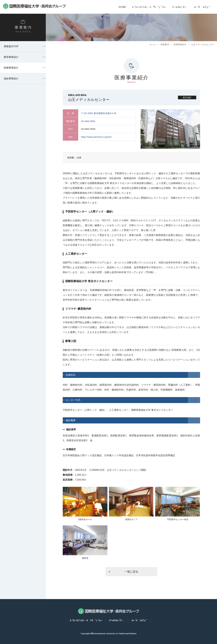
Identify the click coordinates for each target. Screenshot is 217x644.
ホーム (153, 44)
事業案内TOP (11, 46)
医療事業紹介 (180, 44)
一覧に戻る (131, 572)
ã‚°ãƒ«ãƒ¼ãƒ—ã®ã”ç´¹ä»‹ (149, 7)
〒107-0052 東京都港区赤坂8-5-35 (99, 113)
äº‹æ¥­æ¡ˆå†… (180, 7)
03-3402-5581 (88, 121)
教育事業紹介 (11, 57)
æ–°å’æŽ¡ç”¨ (203, 7)
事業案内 (165, 44)
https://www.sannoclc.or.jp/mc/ (96, 137)
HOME (123, 7)
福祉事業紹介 (11, 79)
